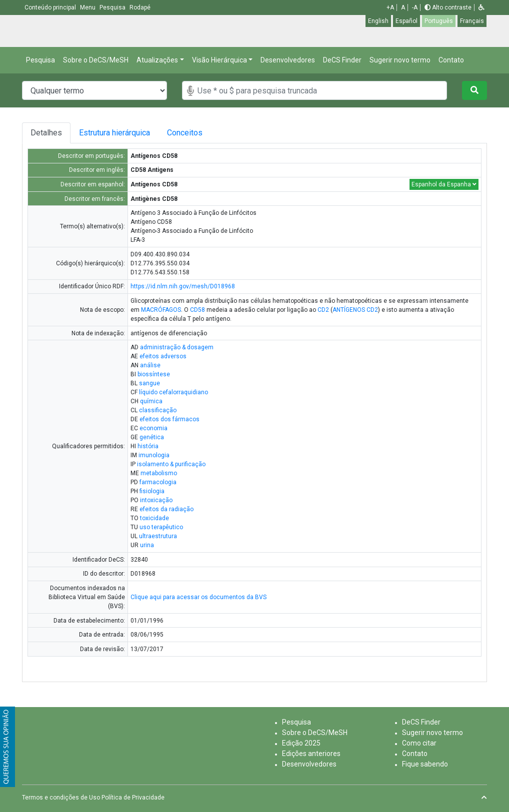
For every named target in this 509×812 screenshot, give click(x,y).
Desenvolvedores (288, 60)
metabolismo (159, 473)
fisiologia (152, 491)
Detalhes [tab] (46, 133)
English (378, 21)
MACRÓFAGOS (161, 310)
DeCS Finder (342, 60)
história (148, 446)
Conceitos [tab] (185, 133)
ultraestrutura (158, 536)
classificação (158, 410)
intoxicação (156, 500)
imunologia (154, 455)
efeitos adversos (163, 356)
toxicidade (154, 518)
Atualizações (157, 60)
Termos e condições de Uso (61, 798)
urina (147, 545)
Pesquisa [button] (113, 7)
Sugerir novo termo (400, 60)
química (151, 401)
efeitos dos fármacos (169, 419)
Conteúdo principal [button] (51, 7)
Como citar (419, 743)
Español (406, 21)
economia (153, 428)
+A (390, 7)
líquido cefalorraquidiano (173, 392)
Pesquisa (40, 60)
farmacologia (158, 482)
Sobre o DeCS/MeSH (96, 60)
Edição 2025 (301, 743)
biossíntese (154, 374)
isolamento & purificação (171, 464)
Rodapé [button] (140, 7)
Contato (451, 60)
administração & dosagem (177, 347)
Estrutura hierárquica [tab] (114, 133)
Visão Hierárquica (219, 60)
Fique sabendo (425, 764)
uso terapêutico (161, 527)
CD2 (323, 310)
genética (152, 437)
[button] (481, 7)
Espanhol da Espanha (444, 184)
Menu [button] (88, 7)
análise (150, 365)
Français (472, 21)
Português (439, 21)
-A (415, 7)
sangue (149, 383)
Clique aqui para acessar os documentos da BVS (198, 597)
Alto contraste (448, 7)
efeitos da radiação (166, 509)
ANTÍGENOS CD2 (355, 310)
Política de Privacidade (133, 798)
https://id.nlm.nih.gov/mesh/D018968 (183, 286)
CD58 (197, 310)
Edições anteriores (311, 754)
